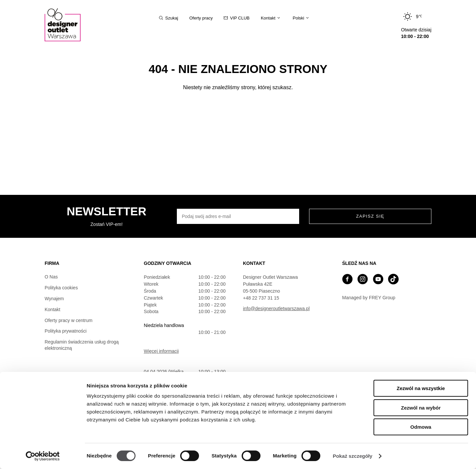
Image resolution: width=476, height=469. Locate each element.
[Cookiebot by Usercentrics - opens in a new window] (43, 456)
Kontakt (52, 309)
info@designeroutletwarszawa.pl (276, 308)
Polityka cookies (61, 288)
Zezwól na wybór (421, 408)
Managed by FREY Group (369, 298)
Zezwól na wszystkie (421, 388)
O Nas (51, 277)
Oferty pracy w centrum (69, 320)
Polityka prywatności (66, 331)
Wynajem (54, 299)
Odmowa (421, 427)
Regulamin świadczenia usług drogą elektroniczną (82, 345)
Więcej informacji (161, 351)
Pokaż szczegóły (353, 456)
